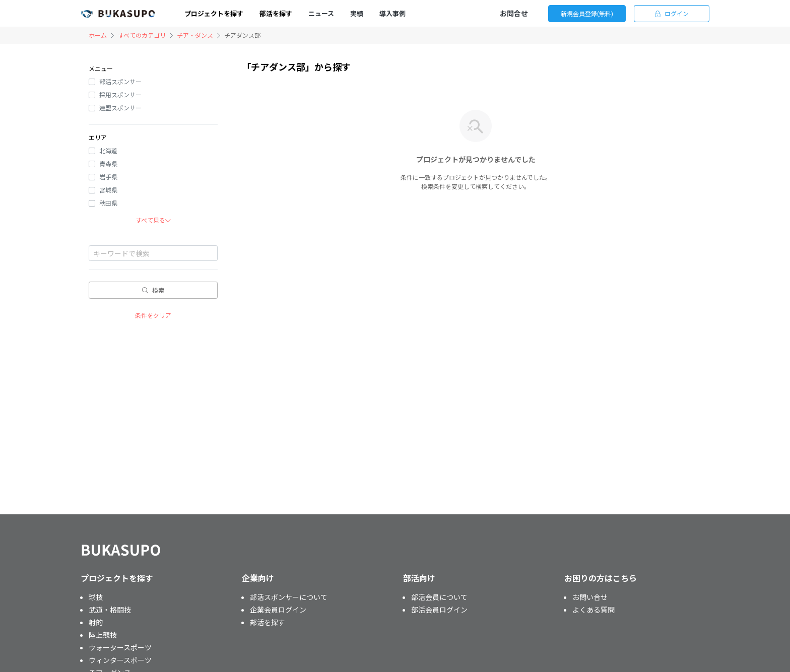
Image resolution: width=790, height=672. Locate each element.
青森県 (108, 163)
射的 (96, 622)
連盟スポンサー (120, 108)
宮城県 (108, 190)
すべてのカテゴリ (142, 35)
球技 (96, 597)
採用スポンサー (120, 94)
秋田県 (108, 203)
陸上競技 (103, 635)
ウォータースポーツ (120, 647)
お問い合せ (590, 597)
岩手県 (108, 177)
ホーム (98, 35)
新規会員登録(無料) (587, 13)
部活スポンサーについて (289, 597)
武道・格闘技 (110, 610)
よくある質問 (594, 610)
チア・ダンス (195, 35)
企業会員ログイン (278, 610)
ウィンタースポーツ (120, 660)
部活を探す (268, 622)
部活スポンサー (120, 81)
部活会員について (439, 597)
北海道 (108, 150)
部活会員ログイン (439, 610)
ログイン (672, 13)
